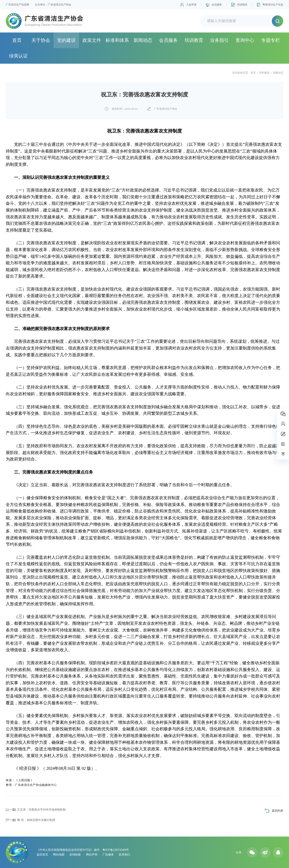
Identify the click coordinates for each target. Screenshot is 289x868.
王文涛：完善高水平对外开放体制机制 (36, 810)
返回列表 (278, 811)
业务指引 (219, 40)
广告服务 (108, 854)
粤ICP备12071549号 (116, 850)
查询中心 (245, 40)
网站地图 (59, 854)
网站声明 (92, 854)
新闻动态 (143, 40)
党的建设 (66, 40)
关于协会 (41, 40)
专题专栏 (271, 40)
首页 (17, 40)
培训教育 (194, 40)
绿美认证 (18, 56)
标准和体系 (117, 40)
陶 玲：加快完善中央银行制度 (30, 820)
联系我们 (124, 854)
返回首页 (42, 854)
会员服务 (217, 5)
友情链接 (75, 854)
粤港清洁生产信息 (273, 5)
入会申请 (191, 5)
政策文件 (92, 40)
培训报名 (242, 5)
